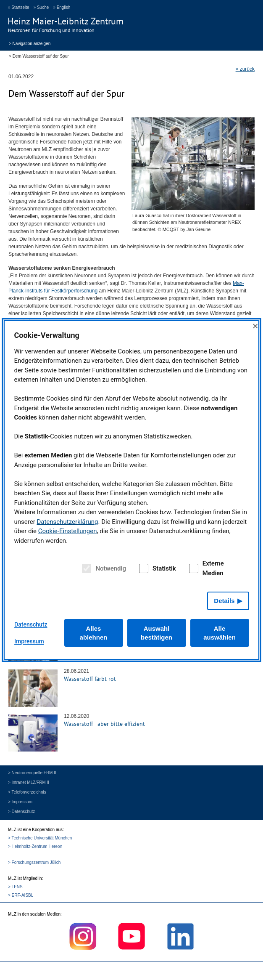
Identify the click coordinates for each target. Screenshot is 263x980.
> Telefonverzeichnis (27, 792)
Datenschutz (31, 624)
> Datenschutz (21, 811)
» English (62, 7)
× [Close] (255, 326)
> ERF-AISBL (21, 895)
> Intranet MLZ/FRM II (29, 782)
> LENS (15, 887)
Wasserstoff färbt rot (90, 679)
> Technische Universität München (40, 838)
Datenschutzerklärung (67, 522)
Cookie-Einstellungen (68, 531)
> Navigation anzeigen (30, 43)
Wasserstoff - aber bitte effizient (104, 724)
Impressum (29, 641)
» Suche (41, 7)
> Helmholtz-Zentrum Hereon (35, 846)
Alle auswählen (220, 633)
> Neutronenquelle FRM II (32, 773)
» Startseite (19, 7)
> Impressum (20, 802)
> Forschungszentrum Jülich (34, 862)
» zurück (245, 69)
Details (224, 601)
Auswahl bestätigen (156, 633)
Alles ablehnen (94, 633)
